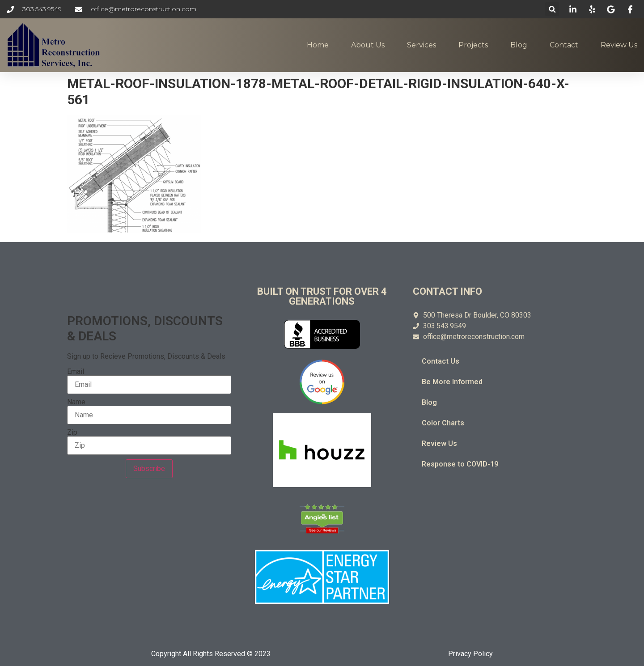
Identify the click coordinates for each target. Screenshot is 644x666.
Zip (72, 433)
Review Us (619, 45)
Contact (564, 45)
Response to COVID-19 (460, 464)
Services (422, 45)
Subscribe (149, 469)
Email (76, 372)
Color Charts (443, 423)
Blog (519, 45)
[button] (552, 9)
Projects (473, 45)
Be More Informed (452, 382)
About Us (368, 45)
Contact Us (441, 361)
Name (76, 402)
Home (318, 45)
